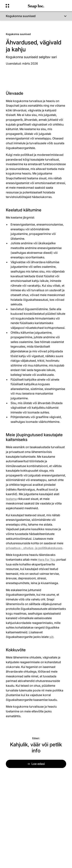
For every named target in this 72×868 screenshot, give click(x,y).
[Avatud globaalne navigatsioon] (14, 6)
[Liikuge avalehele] (36, 6)
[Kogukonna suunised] (36, 16)
